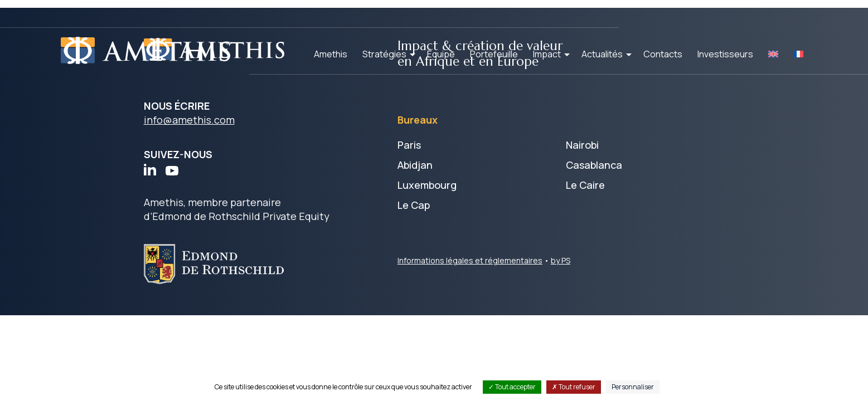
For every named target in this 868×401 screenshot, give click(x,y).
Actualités (602, 54)
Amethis (331, 54)
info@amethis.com (189, 122)
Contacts (663, 54)
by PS (561, 262)
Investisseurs (725, 54)
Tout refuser (574, 387)
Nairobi (582, 146)
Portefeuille (494, 54)
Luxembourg (427, 187)
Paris (409, 146)
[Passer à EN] (773, 54)
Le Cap (414, 207)
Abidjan (415, 167)
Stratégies (384, 54)
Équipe (441, 54)
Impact (547, 54)
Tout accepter (512, 387)
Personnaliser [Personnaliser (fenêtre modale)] (633, 387)
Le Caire (585, 187)
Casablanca (594, 167)
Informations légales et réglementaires (470, 262)
